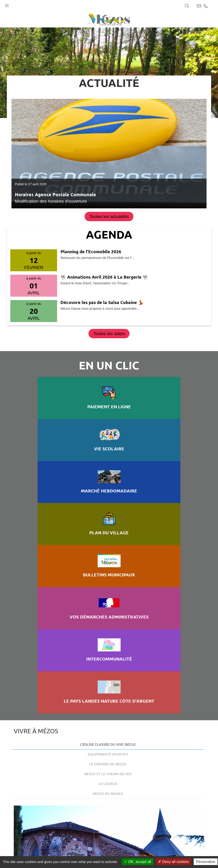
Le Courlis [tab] (108, 550)
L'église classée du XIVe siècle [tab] (108, 511)
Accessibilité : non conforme (106, 850)
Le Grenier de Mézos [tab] (108, 530)
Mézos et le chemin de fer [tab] (108, 540)
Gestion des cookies (156, 850)
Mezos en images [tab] (108, 560)
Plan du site (29, 850)
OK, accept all (138, 862)
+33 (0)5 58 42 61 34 (47, 764)
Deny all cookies (174, 862)
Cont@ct (109, 781)
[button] (7, 5)
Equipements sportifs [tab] (108, 521)
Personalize (206, 862)
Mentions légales (60, 850)
